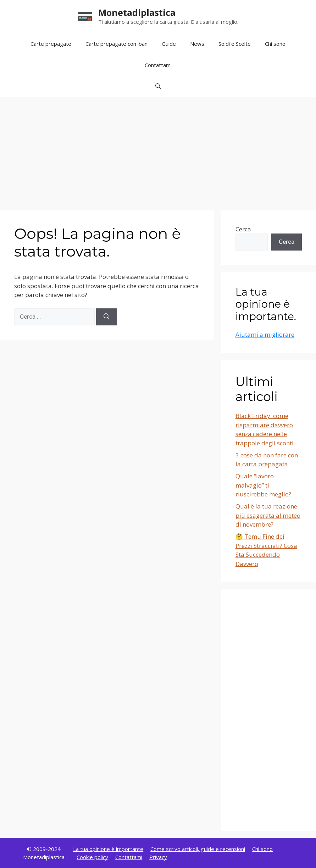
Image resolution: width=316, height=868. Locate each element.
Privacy (158, 857)
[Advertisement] (158, 150)
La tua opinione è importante (108, 849)
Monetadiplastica (137, 12)
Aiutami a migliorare (265, 334)
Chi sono (275, 44)
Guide (169, 44)
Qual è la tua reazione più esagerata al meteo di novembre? (268, 515)
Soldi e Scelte (235, 44)
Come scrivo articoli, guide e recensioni (198, 849)
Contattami (158, 65)
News (197, 44)
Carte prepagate (51, 44)
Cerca (243, 229)
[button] (158, 86)
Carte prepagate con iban (117, 44)
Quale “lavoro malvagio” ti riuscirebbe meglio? (263, 485)
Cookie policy (92, 857)
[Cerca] (107, 317)
